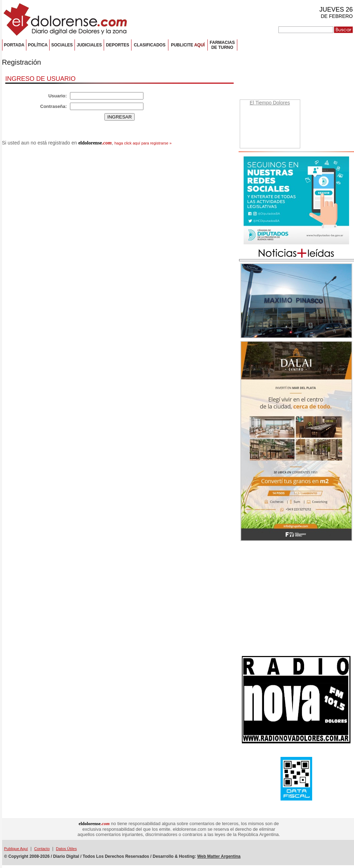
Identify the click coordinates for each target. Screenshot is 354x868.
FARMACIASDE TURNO (222, 45)
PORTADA (14, 45)
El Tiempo (260, 103)
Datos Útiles (66, 849)
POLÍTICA (38, 45)
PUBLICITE (188, 45)
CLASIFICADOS (150, 45)
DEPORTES (117, 45)
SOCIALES (62, 45)
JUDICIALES (89, 45)
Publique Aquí (16, 849)
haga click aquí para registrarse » (143, 143)
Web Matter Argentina (219, 856)
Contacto (42, 849)
